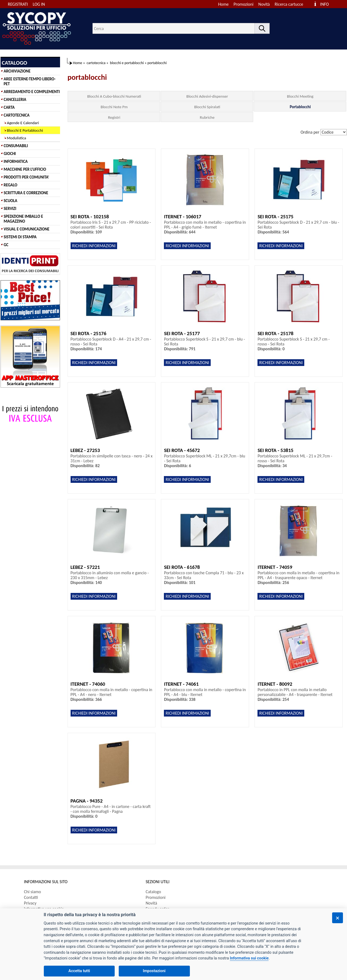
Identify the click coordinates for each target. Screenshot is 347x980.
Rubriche (207, 117)
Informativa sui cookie (249, 958)
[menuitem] (291, 4)
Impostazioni (154, 971)
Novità (264, 4)
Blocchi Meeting (300, 96)
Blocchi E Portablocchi (25, 130)
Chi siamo (33, 892)
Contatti (31, 897)
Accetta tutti (79, 971)
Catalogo (153, 892)
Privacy (30, 903)
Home (223, 4)
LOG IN (39, 4)
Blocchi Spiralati (207, 107)
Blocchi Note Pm (114, 107)
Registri (114, 117)
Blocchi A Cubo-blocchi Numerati (114, 96)
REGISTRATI (18, 4)
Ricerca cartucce (289, 4)
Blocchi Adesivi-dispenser (207, 96)
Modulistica (17, 138)
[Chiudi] (338, 918)
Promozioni (244, 4)
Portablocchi (300, 107)
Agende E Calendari (23, 123)
